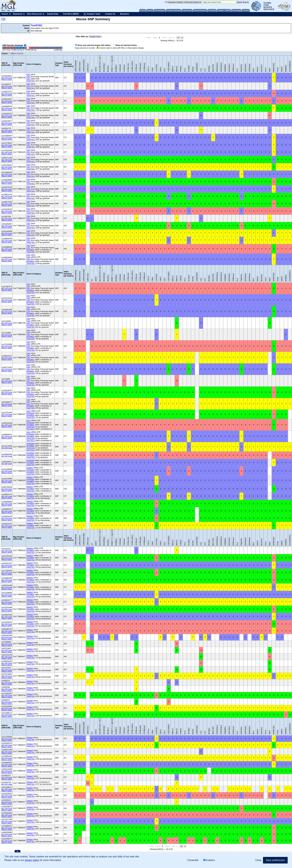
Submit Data (53, 14)
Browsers (125, 14)
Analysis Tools (92, 14)
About (3, 10)
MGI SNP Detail (7, 78)
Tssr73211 (31, 429)
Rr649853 (30, 472)
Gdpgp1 (30, 468)
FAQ (13, 10)
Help (8, 10)
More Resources (34, 14)
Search (5, 14)
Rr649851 (30, 250)
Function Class (95, 37)
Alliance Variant (7, 80)
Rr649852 (30, 415)
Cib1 (28, 75)
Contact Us (110, 14)
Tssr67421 (37, 25)
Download (18, 14)
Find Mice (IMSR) (71, 14)
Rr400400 (30, 413)
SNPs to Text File (16, 54)
